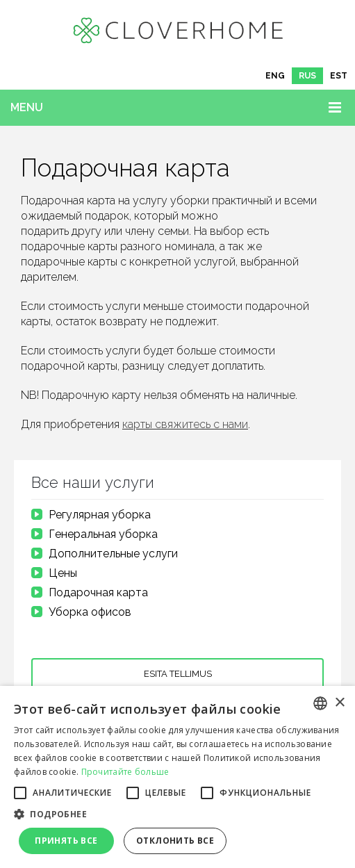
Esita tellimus (178, 674)
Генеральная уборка (103, 534)
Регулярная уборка (100, 515)
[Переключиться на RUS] (307, 76)
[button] (177, 814)
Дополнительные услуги (113, 554)
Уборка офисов (90, 612)
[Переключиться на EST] (339, 76)
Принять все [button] (66, 841)
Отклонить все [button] (175, 841)
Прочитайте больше (125, 772)
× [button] (339, 703)
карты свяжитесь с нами (185, 424)
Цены (63, 573)
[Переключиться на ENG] (275, 76)
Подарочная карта (98, 592)
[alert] (177, 777)
